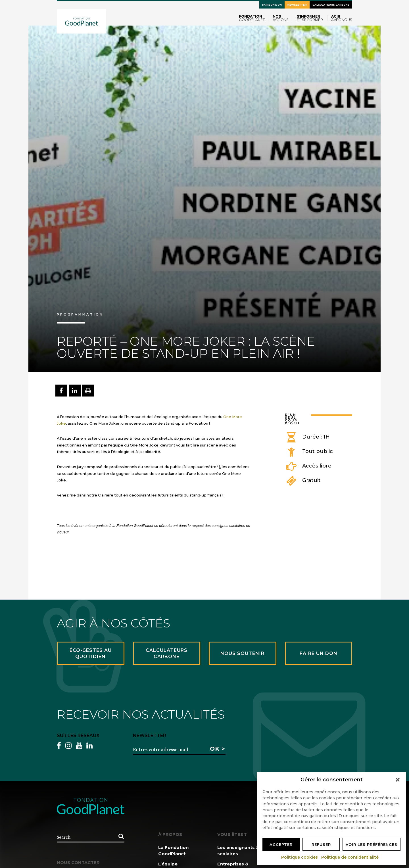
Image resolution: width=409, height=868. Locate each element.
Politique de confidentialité (350, 857)
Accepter (281, 844)
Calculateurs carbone (331, 5)
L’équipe (168, 864)
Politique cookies (300, 857)
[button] (398, 780)
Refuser (321, 844)
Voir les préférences (372, 844)
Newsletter (297, 5)
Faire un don (272, 5)
